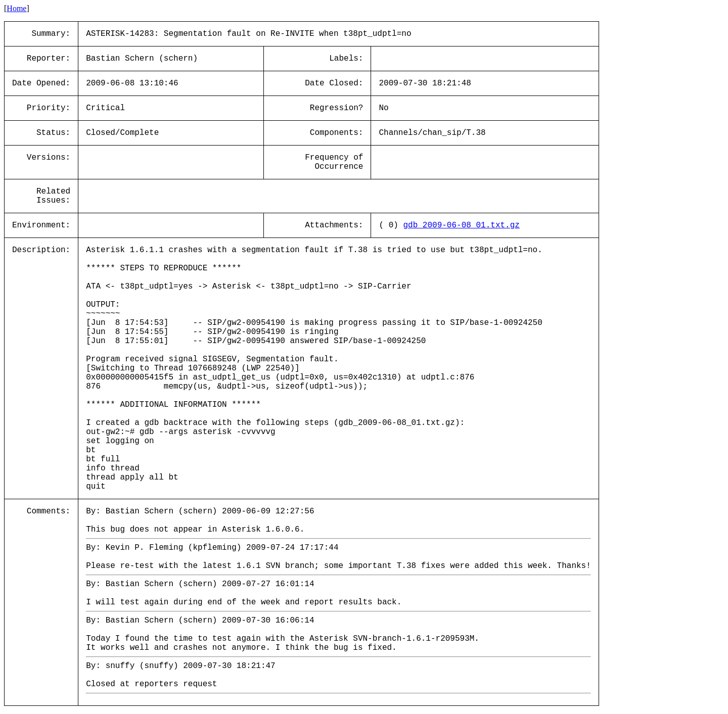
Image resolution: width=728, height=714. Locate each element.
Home (16, 8)
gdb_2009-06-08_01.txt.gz (461, 225)
